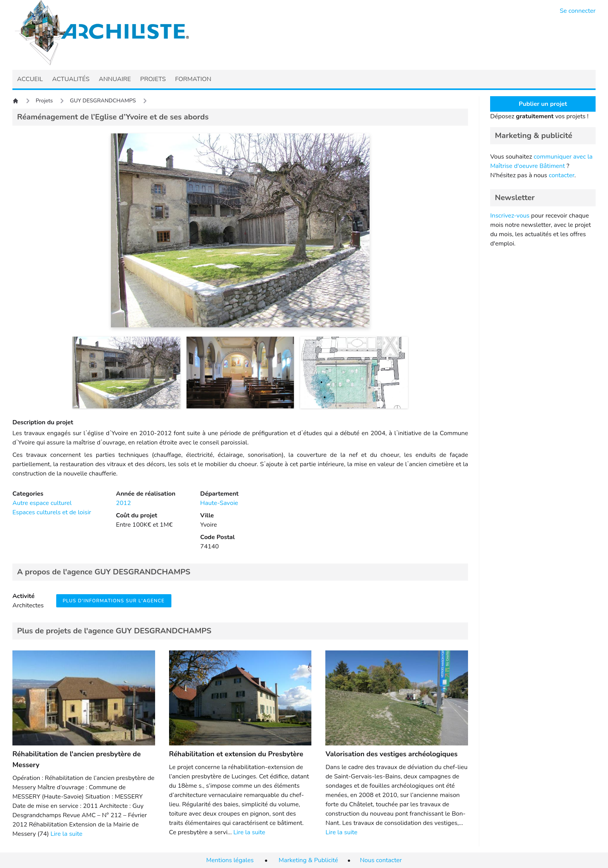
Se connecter (578, 11)
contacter (561, 175)
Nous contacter (381, 860)
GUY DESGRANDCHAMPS (103, 101)
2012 (123, 503)
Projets (44, 101)
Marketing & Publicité (308, 860)
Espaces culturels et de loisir (52, 512)
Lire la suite (66, 834)
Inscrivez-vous (510, 216)
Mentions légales (230, 860)
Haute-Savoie (219, 503)
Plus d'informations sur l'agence (114, 601)
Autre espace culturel (42, 503)
